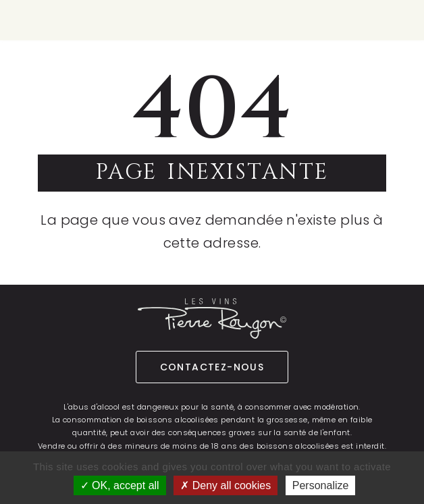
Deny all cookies (226, 485)
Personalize (321, 485)
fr (352, 19)
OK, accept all (120, 485)
